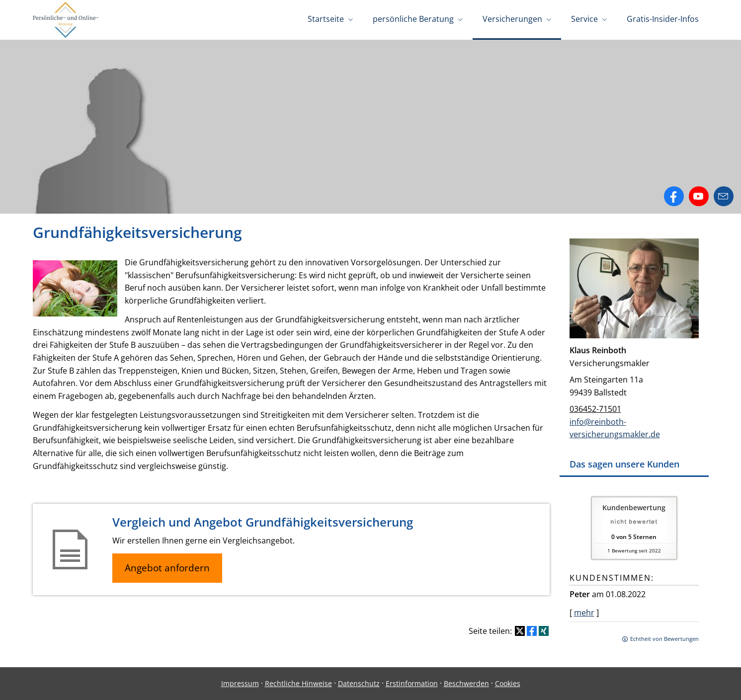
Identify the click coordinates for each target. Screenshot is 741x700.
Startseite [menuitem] (326, 19)
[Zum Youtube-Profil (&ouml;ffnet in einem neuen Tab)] (699, 196)
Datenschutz (359, 683)
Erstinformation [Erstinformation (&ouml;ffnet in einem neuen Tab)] (412, 683)
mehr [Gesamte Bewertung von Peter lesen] (584, 613)
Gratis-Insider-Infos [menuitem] (663, 19)
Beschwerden (466, 683)
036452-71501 (595, 409)
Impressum (240, 683)
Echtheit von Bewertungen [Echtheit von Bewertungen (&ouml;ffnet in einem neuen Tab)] (664, 639)
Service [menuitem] (584, 19)
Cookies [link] (508, 683)
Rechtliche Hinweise (298, 683)
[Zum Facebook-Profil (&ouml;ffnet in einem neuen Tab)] (674, 196)
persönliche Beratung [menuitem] (413, 19)
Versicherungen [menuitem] (512, 19)
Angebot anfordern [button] (167, 568)
